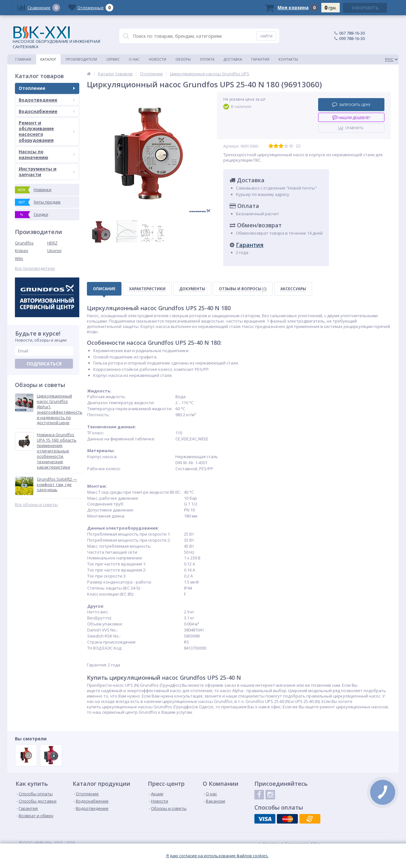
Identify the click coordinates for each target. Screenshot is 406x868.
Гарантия (260, 59)
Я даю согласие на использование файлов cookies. (217, 856)
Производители (81, 59)
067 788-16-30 (352, 33)
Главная (23, 59)
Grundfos (24, 243)
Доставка (233, 59)
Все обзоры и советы (36, 505)
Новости (157, 59)
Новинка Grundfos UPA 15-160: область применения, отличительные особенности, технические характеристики (57, 451)
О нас (134, 59)
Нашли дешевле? (351, 117)
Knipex (22, 250)
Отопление (47, 88)
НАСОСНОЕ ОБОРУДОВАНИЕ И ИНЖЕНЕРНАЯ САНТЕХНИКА (56, 38)
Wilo (19, 258)
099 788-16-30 (352, 38)
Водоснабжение (47, 111)
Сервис (113, 59)
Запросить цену (351, 104)
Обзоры (183, 59)
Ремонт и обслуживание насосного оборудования (47, 131)
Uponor (55, 250)
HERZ (52, 243)
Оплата (207, 59)
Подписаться (44, 364)
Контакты (288, 59)
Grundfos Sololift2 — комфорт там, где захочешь (57, 485)
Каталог (48, 59)
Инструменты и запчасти (47, 172)
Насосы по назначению (47, 154)
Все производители (35, 268)
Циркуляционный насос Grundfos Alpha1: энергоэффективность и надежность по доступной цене (60, 409)
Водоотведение (47, 100)
